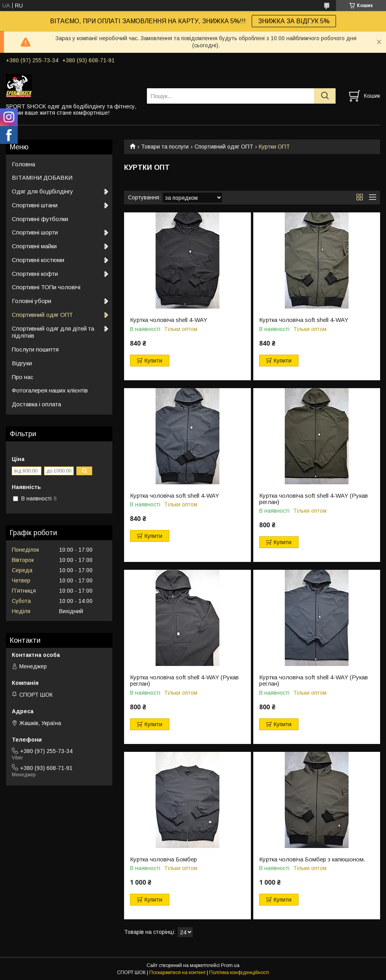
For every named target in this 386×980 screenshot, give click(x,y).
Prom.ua (230, 965)
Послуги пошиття (35, 349)
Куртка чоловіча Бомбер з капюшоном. (312, 859)
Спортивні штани (35, 205)
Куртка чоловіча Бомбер (163, 859)
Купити (153, 361)
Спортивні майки (34, 246)
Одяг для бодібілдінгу (43, 191)
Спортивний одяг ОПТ (224, 147)
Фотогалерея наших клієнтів (50, 390)
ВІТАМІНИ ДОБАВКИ (42, 178)
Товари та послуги (165, 147)
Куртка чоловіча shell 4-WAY (169, 320)
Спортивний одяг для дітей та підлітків (53, 332)
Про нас (23, 377)
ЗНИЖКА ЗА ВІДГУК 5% (294, 21)
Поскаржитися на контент (177, 973)
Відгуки (22, 363)
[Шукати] (325, 96)
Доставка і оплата (36, 404)
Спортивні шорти (35, 232)
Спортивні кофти (35, 274)
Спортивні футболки (40, 219)
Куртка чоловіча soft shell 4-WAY (304, 320)
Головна (23, 164)
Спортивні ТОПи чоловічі (46, 287)
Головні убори (32, 301)
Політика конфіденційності (239, 973)
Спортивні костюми (38, 260)
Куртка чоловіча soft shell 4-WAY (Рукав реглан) (314, 499)
